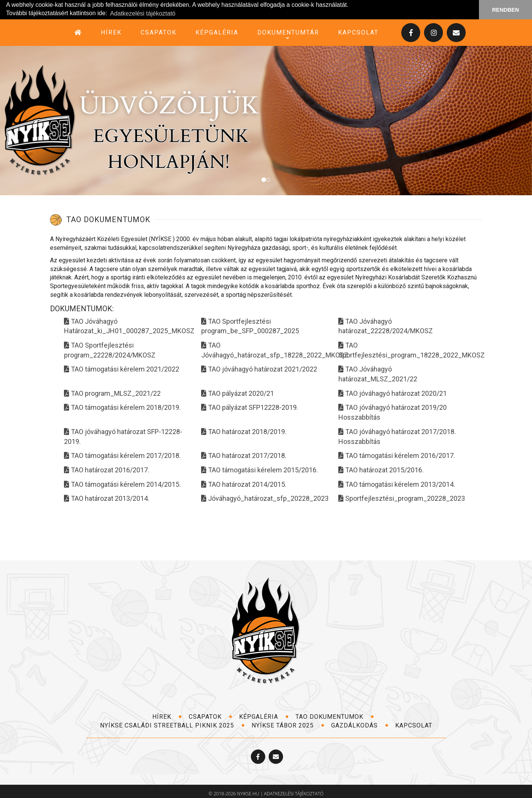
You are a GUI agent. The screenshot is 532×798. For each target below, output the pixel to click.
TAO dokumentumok (335, 717)
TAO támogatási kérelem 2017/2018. (122, 455)
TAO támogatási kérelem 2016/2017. (397, 455)
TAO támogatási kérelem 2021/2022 (122, 369)
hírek (111, 32)
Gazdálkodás (360, 725)
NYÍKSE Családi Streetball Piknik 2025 (172, 725)
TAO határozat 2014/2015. (244, 484)
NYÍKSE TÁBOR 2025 (288, 725)
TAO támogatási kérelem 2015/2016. (260, 470)
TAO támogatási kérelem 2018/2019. (122, 407)
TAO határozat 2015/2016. (381, 470)
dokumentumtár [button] (288, 33)
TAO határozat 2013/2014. (107, 498)
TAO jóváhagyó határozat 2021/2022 (259, 369)
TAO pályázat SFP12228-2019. (250, 407)
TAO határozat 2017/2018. (244, 455)
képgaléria (217, 32)
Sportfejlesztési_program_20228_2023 (402, 498)
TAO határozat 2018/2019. (244, 432)
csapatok (159, 32)
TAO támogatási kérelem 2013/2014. (397, 484)
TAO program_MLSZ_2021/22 (112, 393)
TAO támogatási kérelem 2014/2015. (122, 484)
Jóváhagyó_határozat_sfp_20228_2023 (265, 498)
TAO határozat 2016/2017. (107, 470)
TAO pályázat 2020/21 (238, 393)
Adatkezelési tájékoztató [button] (143, 13)
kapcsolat (358, 32)
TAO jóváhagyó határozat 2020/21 (393, 393)
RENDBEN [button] (505, 10)
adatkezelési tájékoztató (294, 794)
